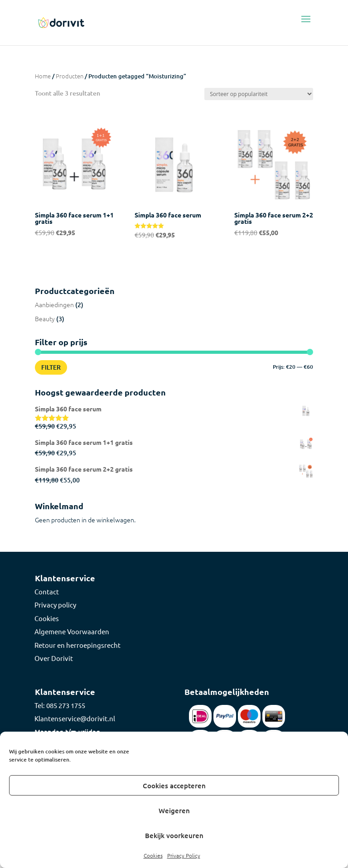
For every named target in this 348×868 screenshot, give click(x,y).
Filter (51, 367)
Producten (70, 76)
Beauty (45, 318)
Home (43, 76)
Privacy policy (55, 605)
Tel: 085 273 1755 (60, 705)
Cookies (153, 855)
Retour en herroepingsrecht (77, 645)
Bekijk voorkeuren (174, 835)
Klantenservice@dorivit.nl (75, 718)
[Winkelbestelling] (259, 94)
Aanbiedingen (54, 304)
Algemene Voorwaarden (72, 631)
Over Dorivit (54, 658)
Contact (47, 591)
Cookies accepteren (174, 786)
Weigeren (174, 810)
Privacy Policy (184, 855)
